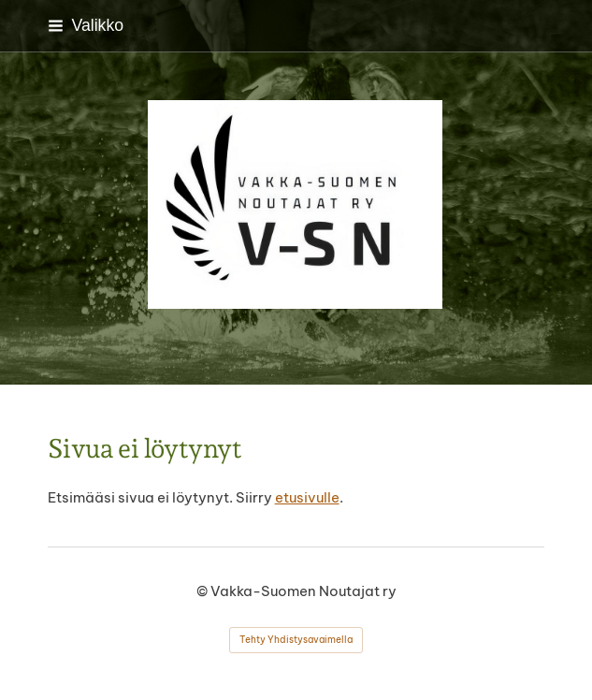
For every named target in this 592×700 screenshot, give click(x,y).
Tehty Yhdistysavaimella (296, 640)
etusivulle (307, 497)
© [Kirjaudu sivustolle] (203, 591)
